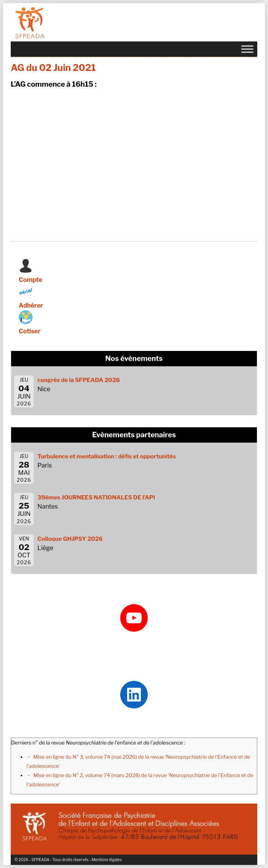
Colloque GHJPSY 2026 (70, 539)
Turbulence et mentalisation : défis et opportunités (107, 456)
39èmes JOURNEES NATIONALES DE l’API (96, 497)
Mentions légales (107, 860)
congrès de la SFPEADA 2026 (79, 380)
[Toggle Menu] (247, 49)
